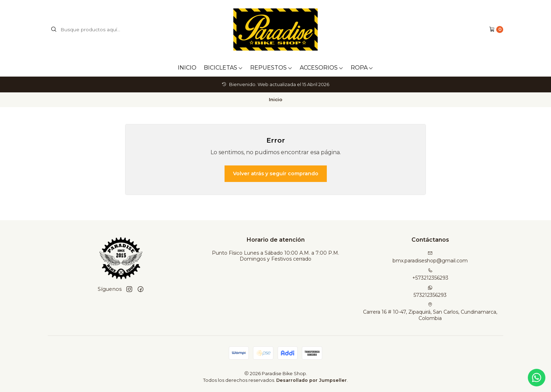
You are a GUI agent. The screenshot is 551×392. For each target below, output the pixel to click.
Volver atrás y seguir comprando (276, 174)
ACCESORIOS (322, 68)
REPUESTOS (271, 68)
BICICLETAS (223, 68)
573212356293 (430, 292)
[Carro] (496, 30)
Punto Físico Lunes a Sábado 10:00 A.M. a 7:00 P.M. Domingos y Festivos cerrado (275, 256)
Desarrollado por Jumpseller (312, 380)
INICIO (187, 68)
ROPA (362, 68)
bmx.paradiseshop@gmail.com (430, 257)
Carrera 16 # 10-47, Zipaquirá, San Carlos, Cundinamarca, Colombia (430, 312)
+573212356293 (430, 275)
